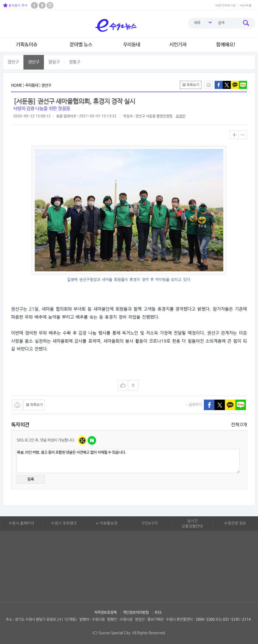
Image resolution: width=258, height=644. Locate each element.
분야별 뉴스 (81, 45)
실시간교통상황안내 (192, 524)
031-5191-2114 (237, 619)
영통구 (75, 62)
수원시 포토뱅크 (64, 523)
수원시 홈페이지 (21, 523)
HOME (17, 85)
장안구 (13, 62)
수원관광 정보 (235, 523)
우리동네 (132, 45)
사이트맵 (246, 5)
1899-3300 (205, 619)
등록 (31, 479)
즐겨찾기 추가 (15, 5)
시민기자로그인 (226, 5)
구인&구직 (150, 523)
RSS (158, 612)
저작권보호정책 (105, 612)
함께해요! (226, 45)
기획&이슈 (27, 45)
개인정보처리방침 (136, 612)
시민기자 (178, 45)
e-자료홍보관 (107, 523)
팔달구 (54, 62)
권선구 (34, 62)
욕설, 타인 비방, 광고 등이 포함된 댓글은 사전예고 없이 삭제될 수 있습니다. (128, 461)
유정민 (180, 116)
